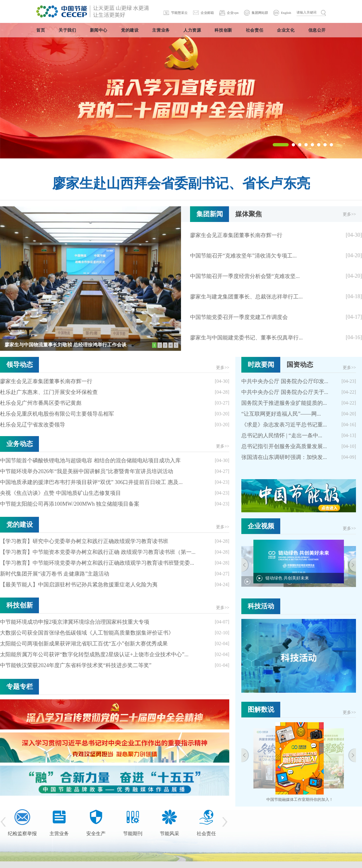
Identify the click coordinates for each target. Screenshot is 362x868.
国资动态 (300, 365)
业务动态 (20, 444)
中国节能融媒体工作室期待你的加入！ (300, 799)
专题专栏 (20, 687)
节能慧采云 (179, 13)
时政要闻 (261, 365)
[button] (281, 145)
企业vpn (233, 13)
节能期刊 (133, 834)
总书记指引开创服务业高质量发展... (284, 446)
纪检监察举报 (22, 834)
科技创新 (20, 605)
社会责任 (206, 834)
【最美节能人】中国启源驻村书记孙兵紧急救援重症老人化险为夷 (79, 585)
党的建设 (20, 525)
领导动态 (20, 365)
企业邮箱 (207, 13)
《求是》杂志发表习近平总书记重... (284, 425)
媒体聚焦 (249, 214)
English (286, 13)
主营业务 (59, 834)
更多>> (349, 214)
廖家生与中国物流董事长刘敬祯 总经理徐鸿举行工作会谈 (65, 345)
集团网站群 (260, 13)
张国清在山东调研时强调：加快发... (284, 457)
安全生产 (96, 834)
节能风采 (170, 834)
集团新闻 (210, 214)
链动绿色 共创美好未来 (287, 578)
